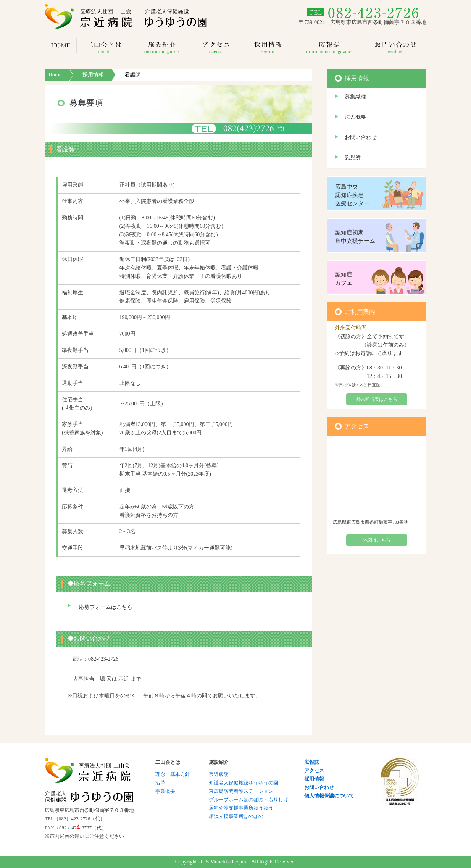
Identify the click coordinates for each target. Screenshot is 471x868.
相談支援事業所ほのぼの (236, 816)
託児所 (353, 157)
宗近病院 (219, 774)
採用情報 (93, 75)
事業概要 (165, 791)
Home (55, 75)
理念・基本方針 (173, 774)
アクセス (314, 770)
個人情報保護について (329, 796)
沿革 (160, 783)
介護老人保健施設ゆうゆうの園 (244, 783)
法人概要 (355, 117)
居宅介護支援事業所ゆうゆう (241, 808)
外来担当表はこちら (377, 399)
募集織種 (355, 97)
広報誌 (312, 762)
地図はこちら (377, 540)
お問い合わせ (361, 137)
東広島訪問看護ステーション (241, 791)
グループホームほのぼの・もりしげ (248, 799)
